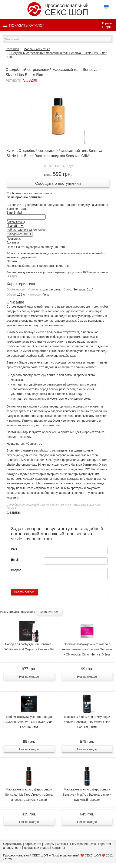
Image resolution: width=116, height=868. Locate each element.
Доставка (13, 242)
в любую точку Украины (36, 272)
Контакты (58, 848)
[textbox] (58, 39)
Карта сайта (33, 844)
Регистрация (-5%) (83, 844)
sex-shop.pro (42, 450)
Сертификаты (13, 844)
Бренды (49, 844)
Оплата (12, 261)
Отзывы (62, 844)
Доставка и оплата (37, 848)
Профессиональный (58, 10)
